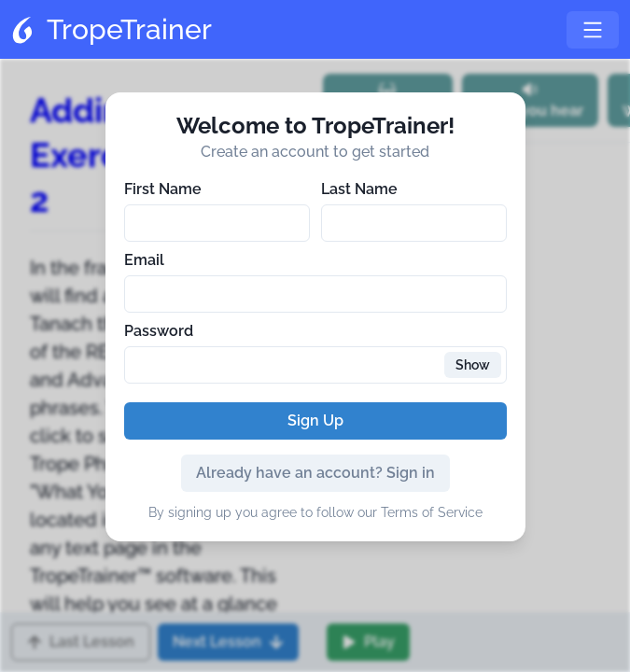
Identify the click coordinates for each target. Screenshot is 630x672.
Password (159, 331)
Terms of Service (432, 512)
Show (473, 365)
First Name (163, 189)
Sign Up (315, 420)
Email (144, 260)
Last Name (359, 189)
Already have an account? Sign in (315, 473)
